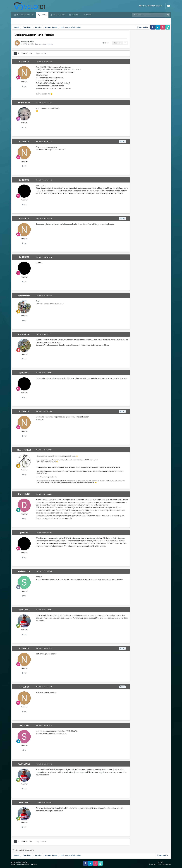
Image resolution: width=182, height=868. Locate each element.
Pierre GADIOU (24, 334)
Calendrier (75, 15)
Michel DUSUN (24, 103)
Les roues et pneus (46, 44)
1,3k (24, 634)
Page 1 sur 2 (41, 54)
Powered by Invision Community (160, 864)
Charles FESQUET (24, 450)
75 (24, 475)
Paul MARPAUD (24, 610)
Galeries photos (59, 15)
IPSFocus (24, 862)
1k (24, 750)
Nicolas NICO (29, 42)
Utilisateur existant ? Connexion (151, 6)
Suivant (24, 54)
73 (24, 320)
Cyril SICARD (24, 180)
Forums (43, 15)
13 (24, 596)
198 (24, 86)
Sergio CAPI (24, 725)
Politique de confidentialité (20, 865)
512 (24, 205)
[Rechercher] (144, 15)
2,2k (24, 127)
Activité (89, 15)
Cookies (34, 865)
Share (106, 43)
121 (24, 519)
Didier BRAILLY (24, 494)
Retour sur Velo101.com (25, 15)
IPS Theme (14, 862)
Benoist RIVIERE (24, 296)
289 (24, 359)
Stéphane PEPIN (24, 571)
